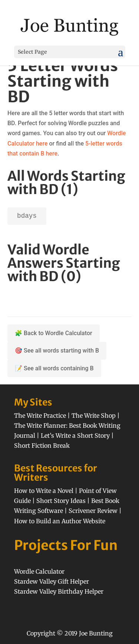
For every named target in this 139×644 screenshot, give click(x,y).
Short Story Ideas (61, 501)
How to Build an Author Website (60, 521)
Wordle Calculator (39, 571)
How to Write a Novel (44, 491)
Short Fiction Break (42, 446)
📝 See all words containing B (54, 368)
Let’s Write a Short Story (75, 436)
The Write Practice (40, 416)
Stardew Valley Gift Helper (52, 581)
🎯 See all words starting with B (57, 351)
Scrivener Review (93, 511)
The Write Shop (94, 416)
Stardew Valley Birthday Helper (59, 591)
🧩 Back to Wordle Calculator (54, 333)
